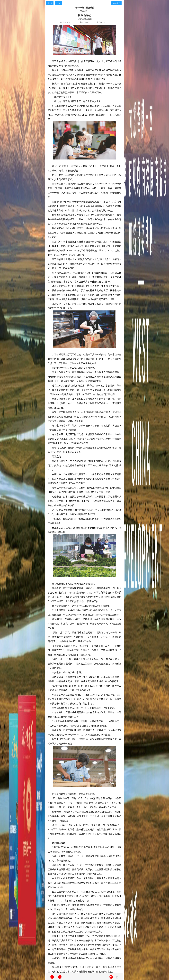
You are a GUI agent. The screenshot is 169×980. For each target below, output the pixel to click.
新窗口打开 (116, 3)
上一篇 (50, 3)
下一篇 (58, 3)
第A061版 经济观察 (84, 8)
